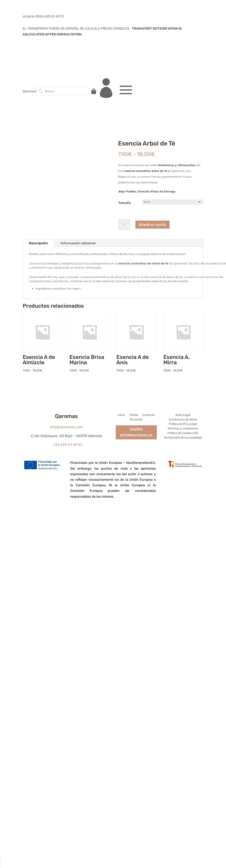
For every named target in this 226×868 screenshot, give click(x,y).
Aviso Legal (183, 415)
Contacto (149, 415)
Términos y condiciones (183, 429)
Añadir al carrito (152, 225)
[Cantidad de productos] (124, 225)
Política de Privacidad (183, 424)
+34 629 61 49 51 (67, 445)
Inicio (121, 415)
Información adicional (78, 243)
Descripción (39, 243)
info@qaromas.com (66, 427)
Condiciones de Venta (183, 420)
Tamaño (125, 203)
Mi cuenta (136, 420)
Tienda (134, 415)
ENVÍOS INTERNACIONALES (136, 432)
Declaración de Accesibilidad (183, 438)
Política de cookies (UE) (183, 433)
